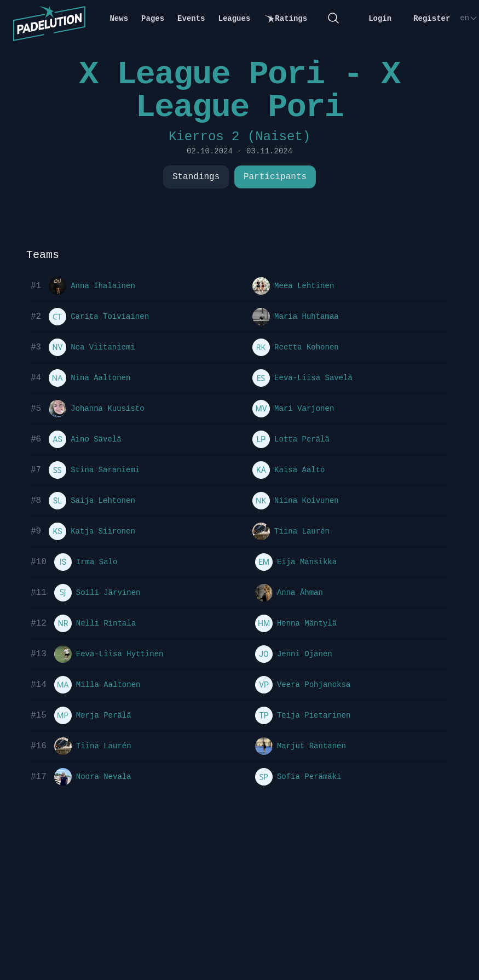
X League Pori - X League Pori (239, 91)
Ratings (285, 19)
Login (380, 19)
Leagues (235, 19)
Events (191, 19)
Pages (153, 19)
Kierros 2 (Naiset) (239, 137)
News (119, 19)
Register (432, 19)
